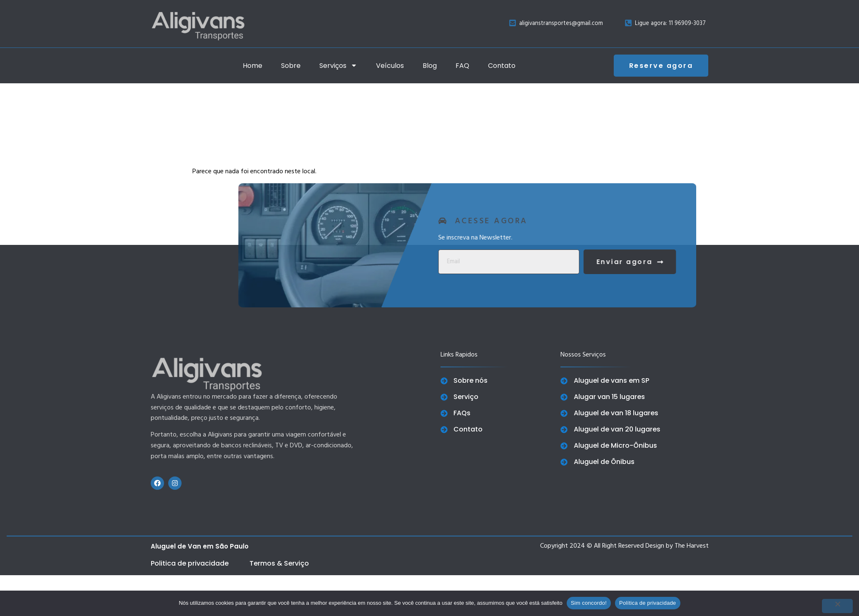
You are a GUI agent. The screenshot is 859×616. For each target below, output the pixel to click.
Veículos (390, 66)
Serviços (338, 65)
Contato (502, 66)
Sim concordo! (589, 603)
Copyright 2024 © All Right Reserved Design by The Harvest (624, 546)
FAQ (462, 66)
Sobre (291, 66)
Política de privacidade (648, 603)
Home (253, 66)
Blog (430, 66)
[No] (837, 606)
